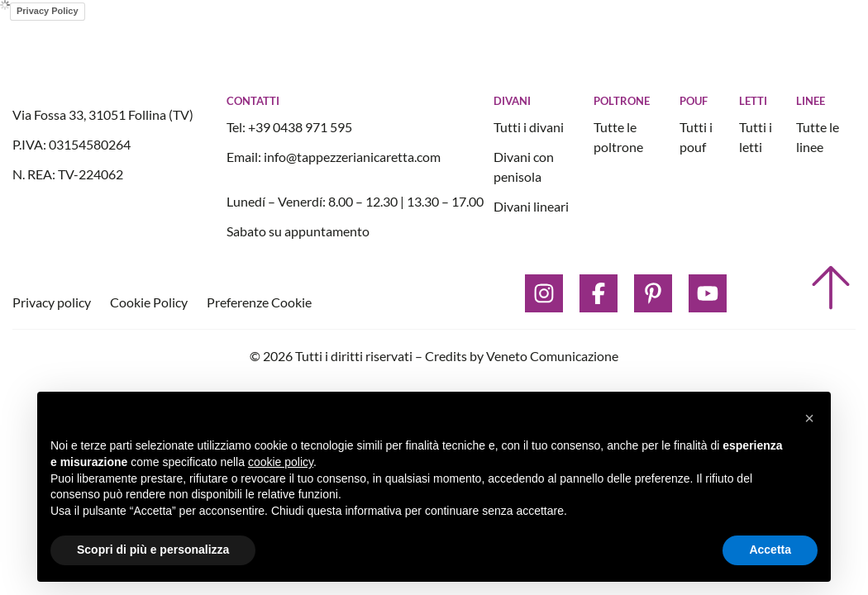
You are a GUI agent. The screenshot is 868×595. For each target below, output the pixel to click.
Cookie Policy (150, 302)
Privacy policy (53, 302)
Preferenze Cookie (259, 302)
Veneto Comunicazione (552, 356)
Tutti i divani (529, 127)
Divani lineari (531, 206)
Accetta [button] (770, 550)
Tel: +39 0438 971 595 (289, 127)
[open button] (776, 48)
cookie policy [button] (281, 462)
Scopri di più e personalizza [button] (153, 550)
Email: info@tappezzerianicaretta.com (334, 157)
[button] (809, 418)
